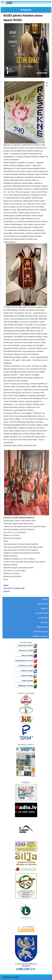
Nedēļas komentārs (40, 636)
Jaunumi (7, 591)
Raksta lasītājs (43, 627)
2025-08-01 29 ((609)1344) (14, 588)
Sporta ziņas (43, 618)
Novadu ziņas (43, 604)
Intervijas (44, 622)
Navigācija (26, 10)
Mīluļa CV (45, 608)
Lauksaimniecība (42, 613)
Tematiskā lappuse (41, 632)
